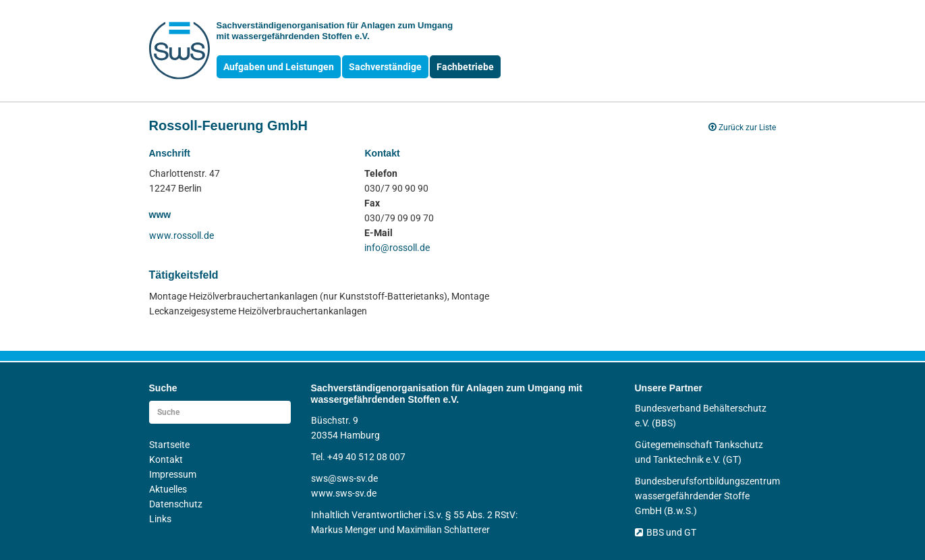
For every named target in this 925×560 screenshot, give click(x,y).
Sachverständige (385, 67)
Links (160, 519)
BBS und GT (666, 532)
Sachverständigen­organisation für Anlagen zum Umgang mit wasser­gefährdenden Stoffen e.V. (335, 31)
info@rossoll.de (397, 248)
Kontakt (166, 459)
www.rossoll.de (181, 235)
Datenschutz (176, 504)
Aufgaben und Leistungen (279, 67)
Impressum (173, 474)
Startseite (169, 445)
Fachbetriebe (465, 67)
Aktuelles (168, 489)
